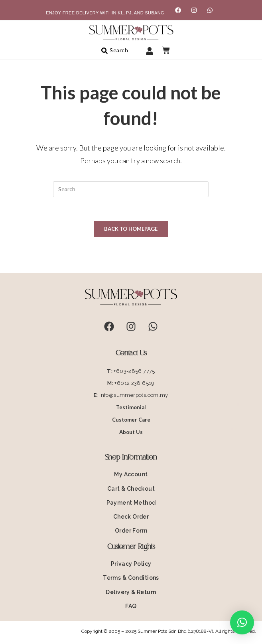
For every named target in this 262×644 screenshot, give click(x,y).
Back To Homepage (131, 229)
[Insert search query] (131, 189)
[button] (242, 622)
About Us (131, 432)
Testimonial (131, 408)
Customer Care (131, 420)
